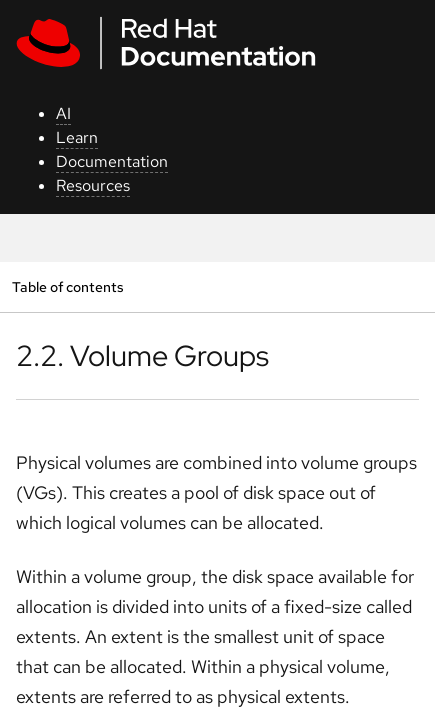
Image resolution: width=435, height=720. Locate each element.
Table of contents (67, 286)
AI (63, 113)
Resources (93, 185)
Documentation (112, 161)
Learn (77, 137)
